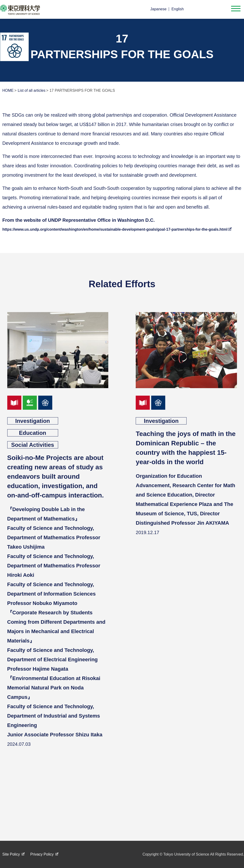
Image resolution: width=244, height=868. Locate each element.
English (177, 9)
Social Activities (32, 445)
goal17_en (45, 403)
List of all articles (31, 90)
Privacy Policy (42, 854)
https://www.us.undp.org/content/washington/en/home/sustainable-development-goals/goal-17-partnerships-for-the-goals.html (115, 229)
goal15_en (30, 403)
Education (33, 433)
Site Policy (11, 854)
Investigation (33, 421)
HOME (8, 90)
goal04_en (14, 403)
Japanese (158, 9)
